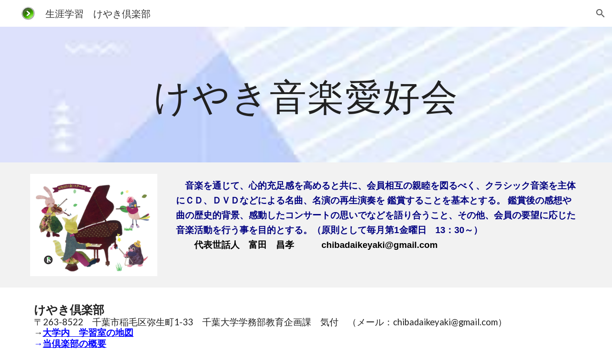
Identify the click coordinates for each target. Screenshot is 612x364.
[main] (306, 94)
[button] (601, 13)
